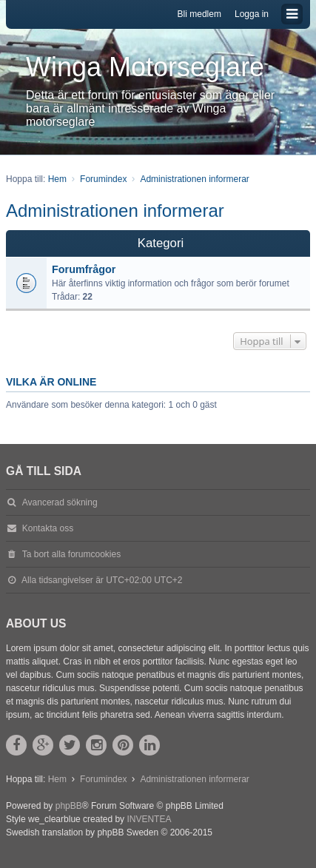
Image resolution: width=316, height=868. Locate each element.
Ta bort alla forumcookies (71, 554)
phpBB (69, 806)
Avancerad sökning (60, 502)
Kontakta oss (48, 528)
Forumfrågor (84, 269)
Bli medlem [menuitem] (199, 14)
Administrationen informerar (115, 211)
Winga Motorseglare (145, 67)
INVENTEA (149, 819)
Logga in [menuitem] (252, 14)
